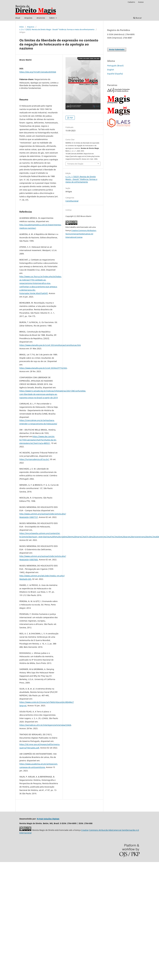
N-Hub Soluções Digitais (48, 819)
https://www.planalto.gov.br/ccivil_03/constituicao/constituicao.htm (50, 345)
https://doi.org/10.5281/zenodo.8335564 (38, 72)
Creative (85, 830)
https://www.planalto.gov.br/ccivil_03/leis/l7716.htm (43, 368)
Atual (18, 18)
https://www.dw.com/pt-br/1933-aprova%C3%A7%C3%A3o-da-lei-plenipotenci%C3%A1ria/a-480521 (38, 440)
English (111, 70)
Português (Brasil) (115, 66)
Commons (94, 830)
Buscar (138, 18)
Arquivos (28, 18)
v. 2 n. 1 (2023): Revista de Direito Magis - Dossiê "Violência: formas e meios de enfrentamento (57, 29)
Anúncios (41, 18)
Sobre (52, 18)
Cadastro (131, 2)
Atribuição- (103, 830)
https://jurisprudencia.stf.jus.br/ (34, 459)
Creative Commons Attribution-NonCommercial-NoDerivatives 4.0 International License (81, 234)
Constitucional (72, 201)
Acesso (141, 2)
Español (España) (115, 74)
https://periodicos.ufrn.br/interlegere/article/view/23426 (45, 725)
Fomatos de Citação (75, 164)
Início (22, 27)
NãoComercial (115, 830)
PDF (71, 118)
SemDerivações (129, 830)
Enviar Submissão (117, 50)
